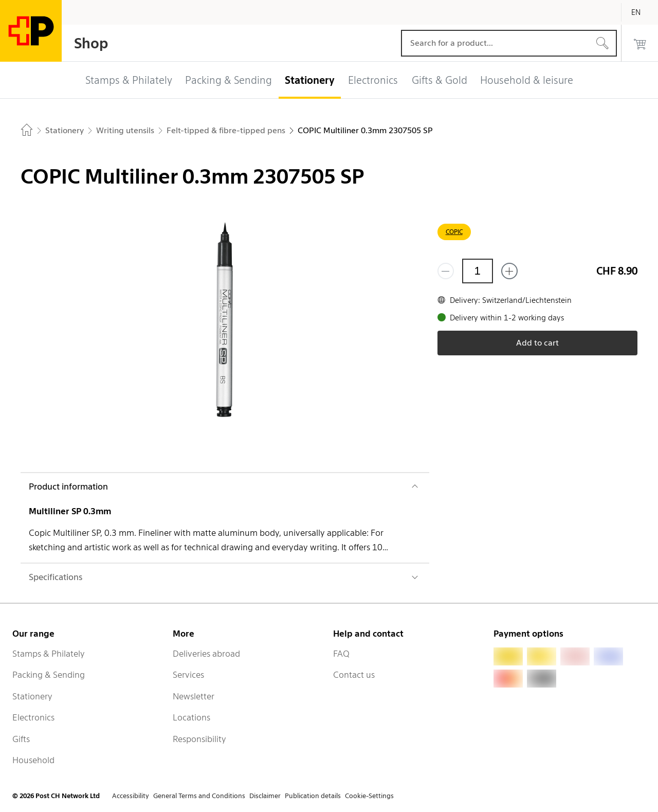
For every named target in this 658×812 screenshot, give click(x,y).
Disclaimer (265, 796)
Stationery (32, 696)
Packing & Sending (49, 675)
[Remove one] (446, 271)
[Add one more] (509, 271)
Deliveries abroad (206, 654)
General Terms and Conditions (199, 796)
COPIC (454, 232)
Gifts (21, 739)
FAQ (341, 654)
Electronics (33, 717)
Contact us (354, 675)
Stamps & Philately (49, 654)
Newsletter (194, 696)
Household (33, 760)
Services (188, 675)
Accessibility (131, 796)
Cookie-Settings (369, 796)
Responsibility (199, 739)
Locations (191, 717)
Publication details (313, 796)
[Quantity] (478, 271)
